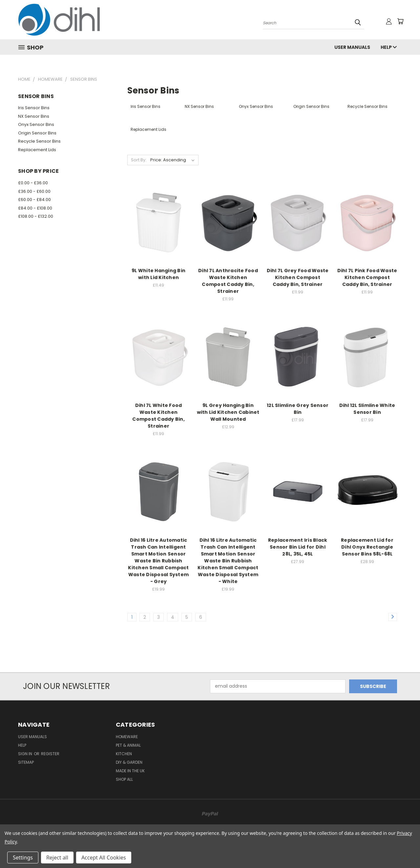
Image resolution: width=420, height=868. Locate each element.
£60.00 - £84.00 (34, 200)
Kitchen (124, 754)
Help (389, 47)
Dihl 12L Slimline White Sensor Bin (367, 409)
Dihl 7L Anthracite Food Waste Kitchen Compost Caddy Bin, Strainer (228, 281)
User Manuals (352, 47)
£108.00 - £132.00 (36, 216)
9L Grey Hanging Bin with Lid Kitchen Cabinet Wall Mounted (228, 412)
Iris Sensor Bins (34, 108)
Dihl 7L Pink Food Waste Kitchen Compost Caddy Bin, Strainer (367, 277)
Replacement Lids (37, 150)
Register (50, 754)
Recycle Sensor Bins (39, 141)
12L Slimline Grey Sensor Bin (298, 409)
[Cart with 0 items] (400, 21)
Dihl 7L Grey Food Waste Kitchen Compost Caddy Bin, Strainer (298, 277)
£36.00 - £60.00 (34, 191)
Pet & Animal (128, 745)
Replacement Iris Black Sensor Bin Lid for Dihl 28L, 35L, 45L (298, 547)
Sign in (26, 754)
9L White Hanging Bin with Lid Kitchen (158, 274)
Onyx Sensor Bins (36, 124)
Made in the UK (130, 771)
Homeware (127, 737)
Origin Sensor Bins (37, 133)
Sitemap (26, 762)
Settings (23, 858)
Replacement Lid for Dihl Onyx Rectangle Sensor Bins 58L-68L (367, 547)
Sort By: (139, 160)
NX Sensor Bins (34, 116)
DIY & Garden (129, 762)
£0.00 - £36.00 (33, 183)
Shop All (124, 779)
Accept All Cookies (104, 858)
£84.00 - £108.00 (35, 208)
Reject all (57, 858)
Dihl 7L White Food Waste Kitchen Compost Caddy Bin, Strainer (158, 416)
